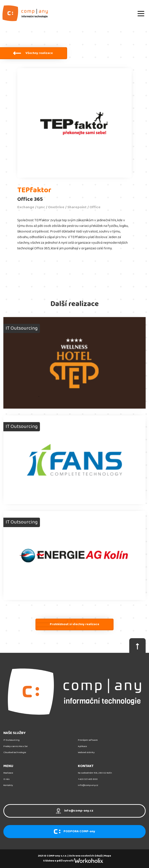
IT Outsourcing (11, 740)
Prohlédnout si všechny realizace (74, 624)
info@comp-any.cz (88, 785)
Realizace (8, 773)
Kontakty (8, 785)
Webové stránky (86, 753)
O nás (6, 779)
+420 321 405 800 (88, 779)
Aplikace (82, 746)
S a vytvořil (74, 861)
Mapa (107, 856)
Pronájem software (88, 740)
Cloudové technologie (15, 753)
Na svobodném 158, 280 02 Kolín (95, 773)
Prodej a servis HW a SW (15, 746)
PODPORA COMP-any (74, 831)
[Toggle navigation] (141, 13)
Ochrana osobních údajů (85, 856)
